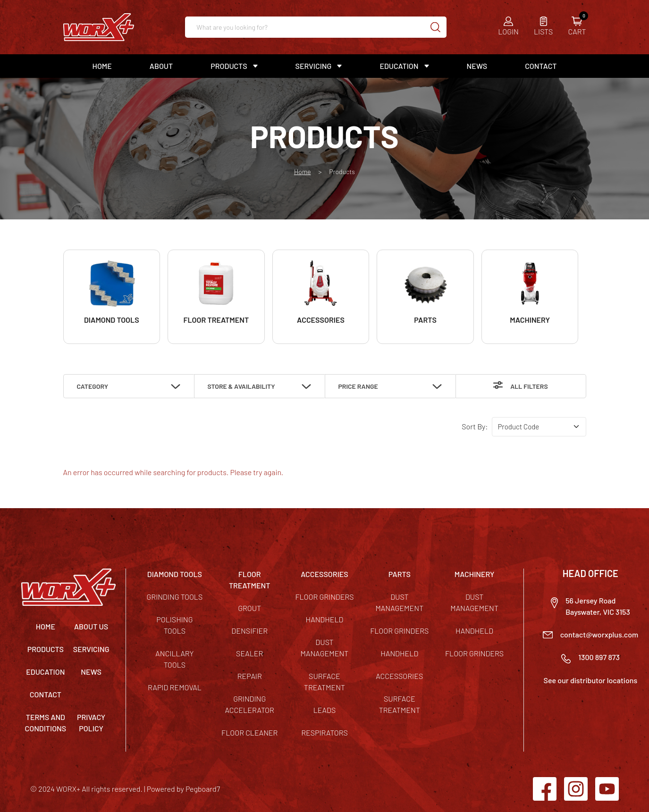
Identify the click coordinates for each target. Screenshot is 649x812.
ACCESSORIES (324, 574)
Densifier (249, 631)
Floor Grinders (324, 597)
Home (102, 66)
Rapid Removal (175, 687)
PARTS (400, 574)
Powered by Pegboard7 (183, 789)
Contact (541, 66)
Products (229, 66)
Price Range (358, 386)
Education (399, 66)
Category (93, 386)
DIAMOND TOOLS (175, 574)
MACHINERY (475, 574)
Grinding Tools (175, 597)
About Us (91, 626)
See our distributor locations (591, 680)
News (477, 66)
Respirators (324, 732)
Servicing (314, 66)
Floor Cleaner (249, 732)
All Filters (529, 386)
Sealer (249, 653)
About (161, 66)
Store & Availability (241, 386)
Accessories (399, 676)
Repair (250, 676)
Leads (325, 710)
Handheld (325, 619)
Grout (249, 608)
